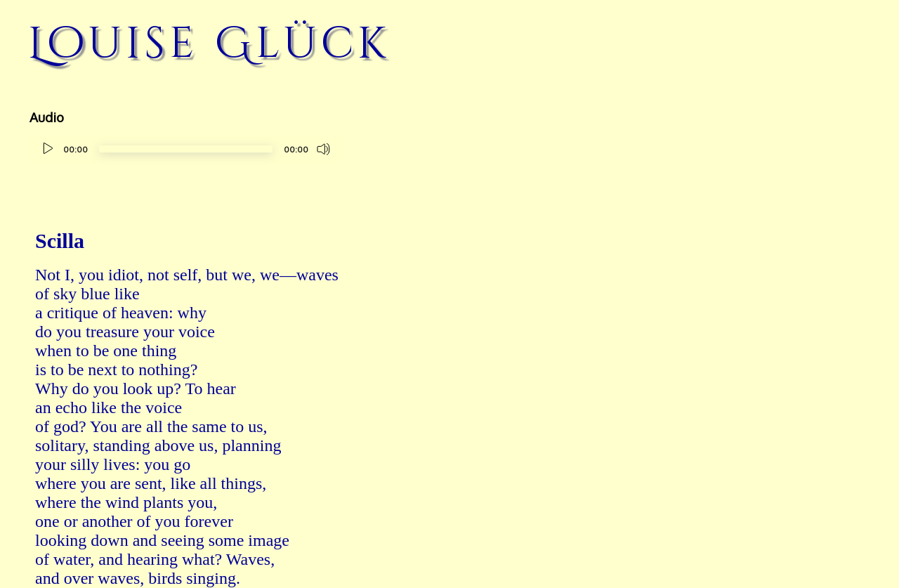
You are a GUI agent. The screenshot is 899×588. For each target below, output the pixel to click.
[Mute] (324, 149)
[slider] (186, 149)
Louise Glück (209, 44)
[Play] (48, 149)
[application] (186, 151)
